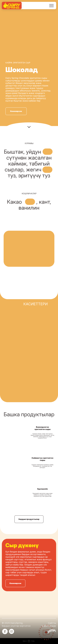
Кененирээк (16, 111)
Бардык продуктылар (29, 519)
